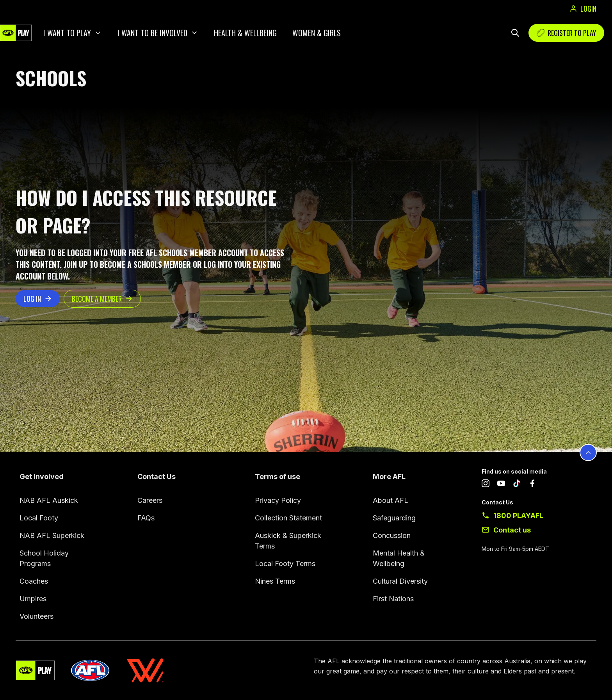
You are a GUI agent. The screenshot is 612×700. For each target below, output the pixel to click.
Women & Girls (317, 33)
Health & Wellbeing (245, 33)
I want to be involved (152, 33)
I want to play (67, 33)
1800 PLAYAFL (518, 516)
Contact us (512, 530)
